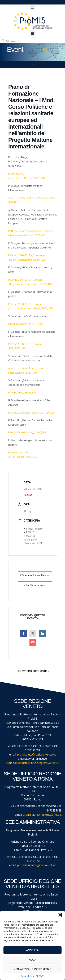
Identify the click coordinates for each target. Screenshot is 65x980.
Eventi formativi (34, 529)
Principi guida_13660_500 (22, 393)
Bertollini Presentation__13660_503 (27, 432)
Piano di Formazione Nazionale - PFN (33, 540)
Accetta (32, 950)
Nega (33, 960)
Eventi (16, 49)
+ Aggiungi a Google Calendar (35, 575)
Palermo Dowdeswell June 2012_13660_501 (32, 413)
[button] (60, 915)
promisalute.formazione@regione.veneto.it (32, 763)
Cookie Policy (27, 976)
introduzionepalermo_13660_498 (26, 324)
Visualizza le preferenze (33, 969)
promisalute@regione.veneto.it (36, 754)
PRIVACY (40, 976)
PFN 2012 (30, 532)
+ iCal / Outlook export (35, 585)
